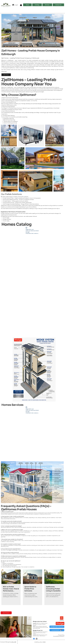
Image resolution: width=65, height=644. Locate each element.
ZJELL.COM (14, 642)
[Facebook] (34, 639)
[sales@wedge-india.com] (57, 627)
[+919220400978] (57, 630)
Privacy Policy (61, 635)
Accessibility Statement (59, 636)
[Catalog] (62, 619)
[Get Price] (6, 75)
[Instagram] (37, 639)
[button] (21, 5)
